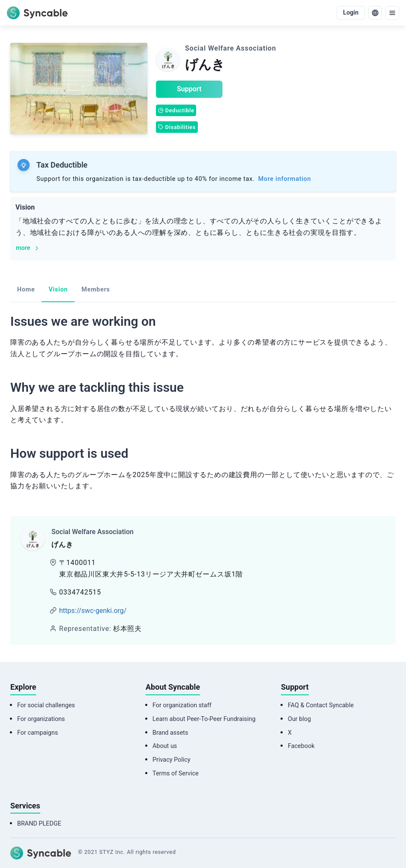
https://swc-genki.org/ (93, 611)
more (28, 248)
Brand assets (170, 733)
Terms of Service (176, 773)
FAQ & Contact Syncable (321, 705)
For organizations (41, 719)
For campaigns (37, 733)
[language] (375, 13)
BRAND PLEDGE (39, 824)
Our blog (299, 719)
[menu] (392, 13)
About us (165, 746)
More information (285, 179)
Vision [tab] (58, 290)
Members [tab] (96, 290)
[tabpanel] (203, 405)
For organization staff (182, 705)
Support (189, 89)
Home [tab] (26, 290)
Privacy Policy (172, 760)
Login (351, 13)
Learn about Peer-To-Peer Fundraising (204, 719)
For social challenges (46, 705)
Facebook (301, 746)
